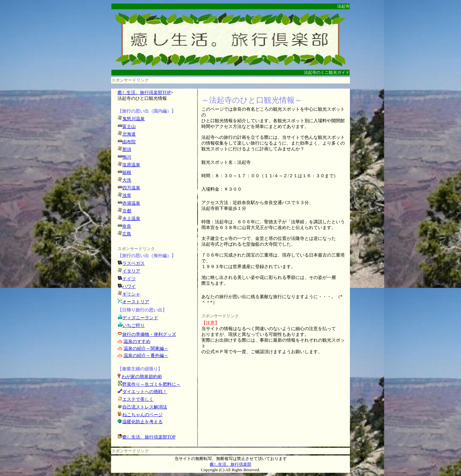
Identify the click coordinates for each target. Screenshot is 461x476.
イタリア (131, 271)
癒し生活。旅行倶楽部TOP (144, 93)
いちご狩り (133, 325)
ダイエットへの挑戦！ (142, 392)
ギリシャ (131, 294)
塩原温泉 (131, 165)
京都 (127, 211)
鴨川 (127, 157)
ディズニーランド (140, 318)
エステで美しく (138, 399)
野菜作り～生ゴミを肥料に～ (151, 384)
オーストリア (136, 302)
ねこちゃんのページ (142, 415)
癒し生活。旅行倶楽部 (230, 464)
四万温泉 (131, 188)
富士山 (129, 127)
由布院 (129, 142)
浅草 (127, 196)
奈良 (127, 226)
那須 (127, 150)
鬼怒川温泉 (133, 119)
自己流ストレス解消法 (145, 407)
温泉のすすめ (137, 341)
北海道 (129, 134)
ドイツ (129, 279)
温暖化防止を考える (142, 422)
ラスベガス (133, 263)
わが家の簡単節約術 (142, 377)
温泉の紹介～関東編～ (146, 349)
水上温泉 (131, 219)
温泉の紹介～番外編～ (146, 356)
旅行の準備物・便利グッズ (149, 334)
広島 (127, 234)
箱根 (127, 173)
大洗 (127, 180)
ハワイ (129, 286)
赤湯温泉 (131, 203)
